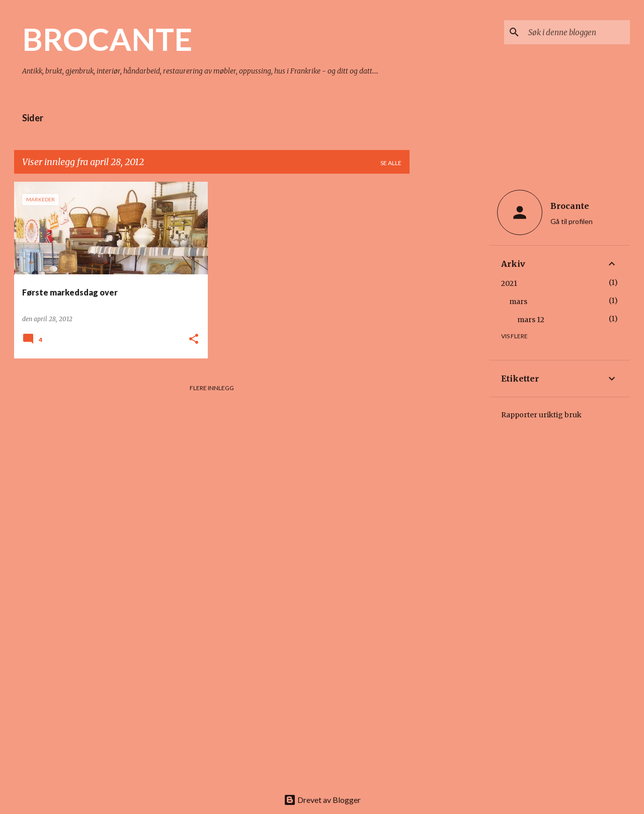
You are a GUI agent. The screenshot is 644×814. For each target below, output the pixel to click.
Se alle (391, 163)
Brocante (570, 206)
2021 (509, 283)
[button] (194, 340)
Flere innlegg (212, 388)
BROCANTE (107, 39)
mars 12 (531, 320)
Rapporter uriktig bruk (541, 415)
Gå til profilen (572, 221)
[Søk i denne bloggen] (577, 32)
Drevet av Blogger (322, 800)
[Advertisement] (449, 333)
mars (518, 302)
